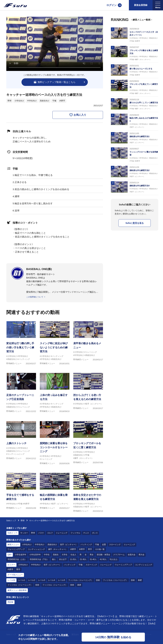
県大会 (142, 555)
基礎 (140, 580)
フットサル (75, 533)
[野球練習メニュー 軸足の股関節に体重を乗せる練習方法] (55, 493)
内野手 (62, 101)
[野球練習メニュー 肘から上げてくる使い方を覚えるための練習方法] (88, 393)
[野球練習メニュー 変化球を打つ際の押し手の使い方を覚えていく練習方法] (21, 342)
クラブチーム (119, 555)
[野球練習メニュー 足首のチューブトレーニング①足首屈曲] (21, 393)
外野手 (82, 549)
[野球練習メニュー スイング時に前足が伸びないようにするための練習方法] (55, 342)
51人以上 (114, 559)
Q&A (10, 555)
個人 (54, 559)
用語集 (10, 602)
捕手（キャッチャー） (58, 549)
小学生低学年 (21, 555)
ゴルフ (50, 533)
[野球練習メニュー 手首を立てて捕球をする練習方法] (21, 493)
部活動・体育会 (103, 555)
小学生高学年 (35, 555)
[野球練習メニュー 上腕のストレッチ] (21, 441)
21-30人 (83, 559)
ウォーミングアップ (16, 549)
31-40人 (93, 559)
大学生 (65, 555)
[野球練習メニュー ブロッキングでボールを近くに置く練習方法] (88, 441)
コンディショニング (36, 549)
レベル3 (42, 580)
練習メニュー (13, 545)
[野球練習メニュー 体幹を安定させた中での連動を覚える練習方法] (88, 493)
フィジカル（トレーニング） (81, 580)
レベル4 (52, 580)
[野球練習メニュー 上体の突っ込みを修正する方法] (55, 393)
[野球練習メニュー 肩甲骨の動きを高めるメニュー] (88, 342)
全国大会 (132, 555)
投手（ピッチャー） (69, 545)
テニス (86, 533)
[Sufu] (14, 5)
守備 (54, 101)
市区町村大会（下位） (39, 559)
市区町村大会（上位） (17, 559)
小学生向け (19, 101)
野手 (90, 549)
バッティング (86, 545)
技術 (98, 580)
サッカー (24, 533)
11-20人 (73, 559)
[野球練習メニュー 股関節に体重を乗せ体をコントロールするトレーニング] (55, 441)
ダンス (95, 533)
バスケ (41, 533)
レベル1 (22, 580)
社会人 (73, 555)
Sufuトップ (11, 521)
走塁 (104, 545)
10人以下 (63, 559)
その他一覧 (100, 549)
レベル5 (62, 580)
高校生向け (45, 101)
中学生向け (32, 101)
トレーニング (62, 533)
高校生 (56, 555)
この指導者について (35, 297)
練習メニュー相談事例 (17, 590)
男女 (92, 555)
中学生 (47, 555)
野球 (9, 101)
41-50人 (103, 559)
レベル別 (11, 580)
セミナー (11, 565)
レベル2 (32, 580)
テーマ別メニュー (15, 575)
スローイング (115, 545)
